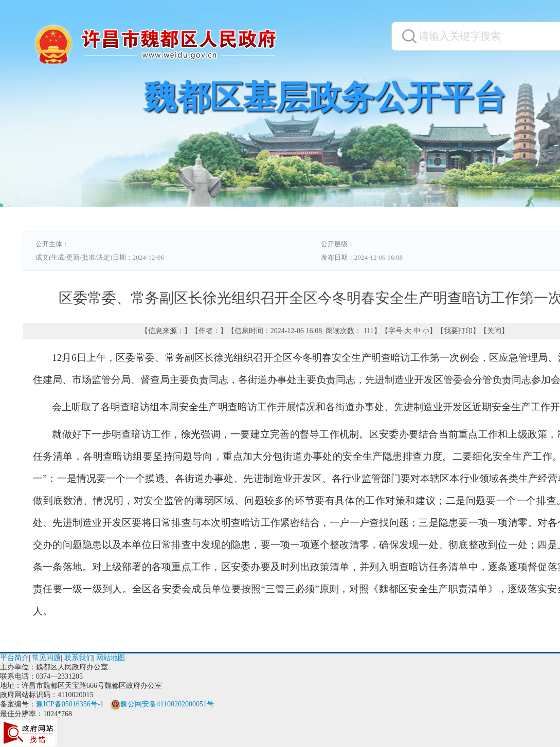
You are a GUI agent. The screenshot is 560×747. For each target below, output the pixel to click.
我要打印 (458, 331)
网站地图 (111, 658)
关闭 (494, 331)
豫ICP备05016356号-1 (70, 704)
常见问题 (46, 658)
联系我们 (79, 658)
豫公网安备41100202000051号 (162, 704)
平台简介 (14, 658)
